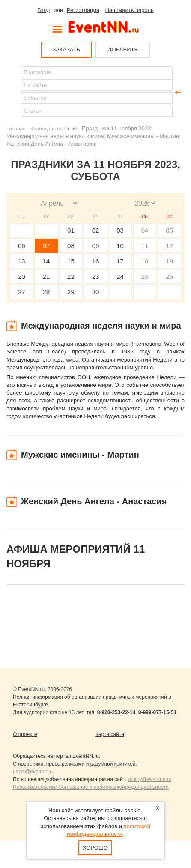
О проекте (25, 734)
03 (120, 230)
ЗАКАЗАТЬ (66, 49)
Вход (43, 10)
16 (96, 261)
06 (22, 246)
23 (96, 277)
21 (46, 277)
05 (169, 230)
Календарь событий (54, 128)
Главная (16, 128)
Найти (13, 92)
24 (120, 277)
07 (46, 246)
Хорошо (96, 848)
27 (22, 292)
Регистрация (83, 10)
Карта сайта (110, 734)
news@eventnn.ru (34, 772)
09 (96, 246)
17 (120, 261)
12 (169, 246)
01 (71, 230)
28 (46, 292)
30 (96, 292)
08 (71, 246)
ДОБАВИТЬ (123, 49)
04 (145, 230)
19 (169, 261)
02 (96, 230)
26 (169, 277)
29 (71, 292)
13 (22, 261)
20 (22, 277)
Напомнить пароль (129, 10)
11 (145, 246)
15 (71, 261)
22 (71, 277)
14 (46, 261)
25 (145, 277)
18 (145, 261)
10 (120, 246)
